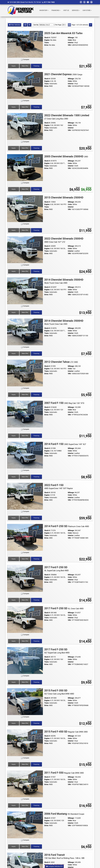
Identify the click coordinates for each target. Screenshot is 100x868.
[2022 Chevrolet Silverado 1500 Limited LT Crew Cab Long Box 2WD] (25, 126)
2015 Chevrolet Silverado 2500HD (64, 198)
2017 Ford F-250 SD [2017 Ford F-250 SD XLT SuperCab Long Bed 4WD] (57, 651)
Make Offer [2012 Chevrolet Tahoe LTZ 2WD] (25, 395)
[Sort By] (47, 25)
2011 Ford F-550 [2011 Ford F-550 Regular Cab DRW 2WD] (64, 773)
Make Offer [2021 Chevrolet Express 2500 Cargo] (25, 107)
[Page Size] (64, 25)
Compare (26, 60)
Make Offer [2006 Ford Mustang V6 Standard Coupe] (25, 846)
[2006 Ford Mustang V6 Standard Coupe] (25, 825)
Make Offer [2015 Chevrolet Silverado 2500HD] (25, 230)
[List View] (29, 25)
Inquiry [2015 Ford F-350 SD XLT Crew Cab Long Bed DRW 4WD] (14, 723)
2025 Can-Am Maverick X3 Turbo (64, 33)
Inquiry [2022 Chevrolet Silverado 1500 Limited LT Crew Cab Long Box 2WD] (14, 148)
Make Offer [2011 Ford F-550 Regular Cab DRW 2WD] (25, 805)
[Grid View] (25, 25)
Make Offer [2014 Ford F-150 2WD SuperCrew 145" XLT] (25, 477)
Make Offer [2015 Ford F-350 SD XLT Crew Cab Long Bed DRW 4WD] (25, 723)
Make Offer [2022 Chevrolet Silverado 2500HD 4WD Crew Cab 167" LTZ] (25, 271)
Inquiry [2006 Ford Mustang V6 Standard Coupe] (14, 846)
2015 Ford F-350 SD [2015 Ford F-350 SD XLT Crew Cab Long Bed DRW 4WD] (59, 692)
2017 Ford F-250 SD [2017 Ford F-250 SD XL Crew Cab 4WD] (64, 608)
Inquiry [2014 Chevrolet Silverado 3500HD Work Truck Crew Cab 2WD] (14, 312)
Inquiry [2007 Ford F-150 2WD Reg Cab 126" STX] (14, 436)
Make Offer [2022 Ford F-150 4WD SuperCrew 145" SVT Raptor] (25, 518)
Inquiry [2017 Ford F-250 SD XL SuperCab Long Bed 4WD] (14, 600)
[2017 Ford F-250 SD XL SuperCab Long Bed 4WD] (25, 578)
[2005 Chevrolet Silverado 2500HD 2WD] (25, 167)
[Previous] (69, 25)
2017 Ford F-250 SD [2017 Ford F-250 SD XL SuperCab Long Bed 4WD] (57, 569)
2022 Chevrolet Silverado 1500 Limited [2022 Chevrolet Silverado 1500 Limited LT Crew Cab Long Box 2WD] (67, 117)
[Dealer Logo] (21, 10)
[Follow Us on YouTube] (88, 2)
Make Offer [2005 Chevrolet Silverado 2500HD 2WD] (25, 189)
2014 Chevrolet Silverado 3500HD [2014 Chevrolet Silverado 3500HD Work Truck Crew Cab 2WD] (64, 281)
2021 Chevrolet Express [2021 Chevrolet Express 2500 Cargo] (63, 74)
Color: (70, 40)
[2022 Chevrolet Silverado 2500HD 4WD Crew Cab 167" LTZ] (25, 250)
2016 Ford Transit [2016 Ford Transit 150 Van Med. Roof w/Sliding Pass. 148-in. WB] (64, 856)
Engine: (47, 40)
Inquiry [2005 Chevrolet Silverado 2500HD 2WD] (14, 189)
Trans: (47, 43)
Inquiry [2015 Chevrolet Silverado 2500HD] (14, 230)
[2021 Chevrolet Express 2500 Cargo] (25, 85)
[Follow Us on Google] (91, 2)
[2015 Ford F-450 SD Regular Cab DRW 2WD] (25, 743)
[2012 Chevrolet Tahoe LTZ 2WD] (25, 373)
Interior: (71, 43)
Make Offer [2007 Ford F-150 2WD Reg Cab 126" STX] (25, 436)
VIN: (69, 45)
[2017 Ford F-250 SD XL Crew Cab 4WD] (25, 619)
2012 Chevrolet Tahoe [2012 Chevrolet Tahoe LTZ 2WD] (61, 362)
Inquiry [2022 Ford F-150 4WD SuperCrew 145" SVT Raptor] (14, 518)
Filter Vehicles (15, 25)
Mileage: (71, 38)
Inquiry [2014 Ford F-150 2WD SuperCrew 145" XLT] (14, 477)
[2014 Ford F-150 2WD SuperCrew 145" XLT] (25, 455)
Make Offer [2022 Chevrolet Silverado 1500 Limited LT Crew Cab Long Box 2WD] (25, 148)
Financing (36, 66)
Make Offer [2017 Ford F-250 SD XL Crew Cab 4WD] (25, 641)
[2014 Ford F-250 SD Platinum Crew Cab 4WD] (25, 537)
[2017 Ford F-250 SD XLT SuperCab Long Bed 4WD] (25, 660)
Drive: (47, 45)
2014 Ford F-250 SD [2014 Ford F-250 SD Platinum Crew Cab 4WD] (67, 526)
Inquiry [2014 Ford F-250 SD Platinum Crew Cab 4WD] (14, 559)
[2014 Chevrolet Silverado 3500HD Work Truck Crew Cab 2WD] (25, 291)
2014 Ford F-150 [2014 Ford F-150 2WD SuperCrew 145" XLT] (65, 444)
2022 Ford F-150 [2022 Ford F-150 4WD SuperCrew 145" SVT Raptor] (59, 487)
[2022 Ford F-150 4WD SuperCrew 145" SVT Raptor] (25, 496)
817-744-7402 (49, 2)
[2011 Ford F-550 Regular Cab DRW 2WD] (25, 784)
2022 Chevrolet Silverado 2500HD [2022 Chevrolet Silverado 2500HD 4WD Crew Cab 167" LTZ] (64, 240)
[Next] (91, 25)
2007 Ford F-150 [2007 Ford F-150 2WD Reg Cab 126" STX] (64, 403)
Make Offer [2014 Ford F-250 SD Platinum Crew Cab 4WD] (25, 559)
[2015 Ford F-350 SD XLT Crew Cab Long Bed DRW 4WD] (25, 701)
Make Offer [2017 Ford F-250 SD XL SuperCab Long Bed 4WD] (25, 600)
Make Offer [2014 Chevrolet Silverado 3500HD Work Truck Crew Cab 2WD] (25, 312)
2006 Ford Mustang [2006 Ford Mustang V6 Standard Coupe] (64, 814)
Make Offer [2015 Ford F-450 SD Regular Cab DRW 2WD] (25, 764)
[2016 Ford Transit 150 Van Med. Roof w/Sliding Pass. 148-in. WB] (25, 866)
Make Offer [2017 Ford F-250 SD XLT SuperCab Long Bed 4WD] (25, 682)
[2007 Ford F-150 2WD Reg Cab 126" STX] (25, 414)
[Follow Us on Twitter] (84, 2)
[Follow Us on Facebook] (81, 2)
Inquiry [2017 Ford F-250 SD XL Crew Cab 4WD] (14, 641)
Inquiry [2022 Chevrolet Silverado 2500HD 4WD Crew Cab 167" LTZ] (14, 271)
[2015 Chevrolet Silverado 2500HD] (25, 209)
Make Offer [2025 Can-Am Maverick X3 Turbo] (25, 66)
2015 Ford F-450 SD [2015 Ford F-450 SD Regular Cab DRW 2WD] (66, 732)
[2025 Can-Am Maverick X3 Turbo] (25, 44)
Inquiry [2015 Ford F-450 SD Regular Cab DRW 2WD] (14, 764)
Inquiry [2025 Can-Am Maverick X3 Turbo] (14, 66)
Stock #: (47, 38)
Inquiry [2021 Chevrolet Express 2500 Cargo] (14, 107)
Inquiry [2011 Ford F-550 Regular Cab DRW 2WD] (14, 805)
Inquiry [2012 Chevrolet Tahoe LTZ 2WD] (14, 395)
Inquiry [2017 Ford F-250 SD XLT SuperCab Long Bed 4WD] (14, 682)
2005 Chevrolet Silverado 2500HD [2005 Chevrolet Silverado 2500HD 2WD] (66, 156)
